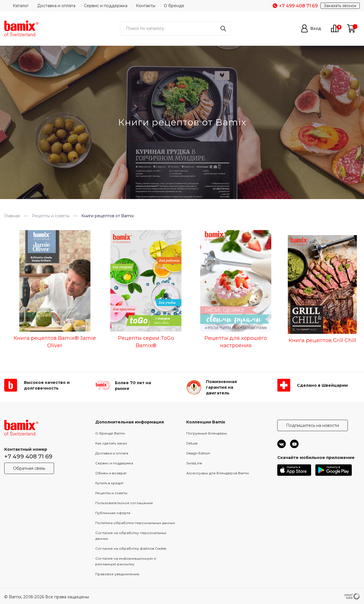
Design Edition (198, 453)
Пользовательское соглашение (124, 503)
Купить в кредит (109, 483)
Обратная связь (29, 468)
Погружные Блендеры (207, 433)
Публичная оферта (113, 513)
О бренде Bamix (110, 433)
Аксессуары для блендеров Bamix (218, 473)
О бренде (174, 6)
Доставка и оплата (56, 6)
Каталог (21, 6)
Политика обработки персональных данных (135, 523)
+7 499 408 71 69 (28, 456)
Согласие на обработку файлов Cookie (131, 548)
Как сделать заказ (111, 443)
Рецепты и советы (111, 493)
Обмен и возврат (111, 473)
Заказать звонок (340, 6)
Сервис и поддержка (106, 6)
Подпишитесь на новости (313, 425)
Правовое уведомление (117, 574)
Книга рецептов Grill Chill (322, 340)
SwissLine (194, 463)
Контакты (146, 6)
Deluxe (192, 443)
